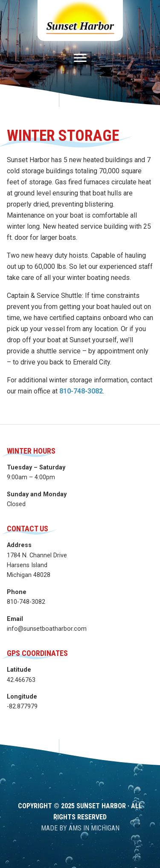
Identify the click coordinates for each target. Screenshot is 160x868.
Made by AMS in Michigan (80, 828)
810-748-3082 (81, 391)
